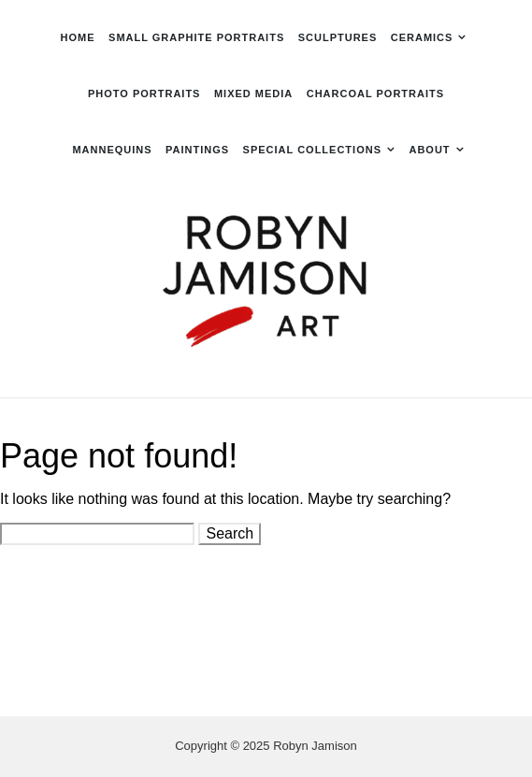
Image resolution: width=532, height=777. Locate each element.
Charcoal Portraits (375, 94)
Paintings (197, 150)
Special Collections (312, 150)
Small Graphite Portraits (196, 37)
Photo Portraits (144, 94)
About (429, 150)
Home (78, 37)
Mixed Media (253, 94)
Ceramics (422, 37)
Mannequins (112, 150)
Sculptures (338, 37)
